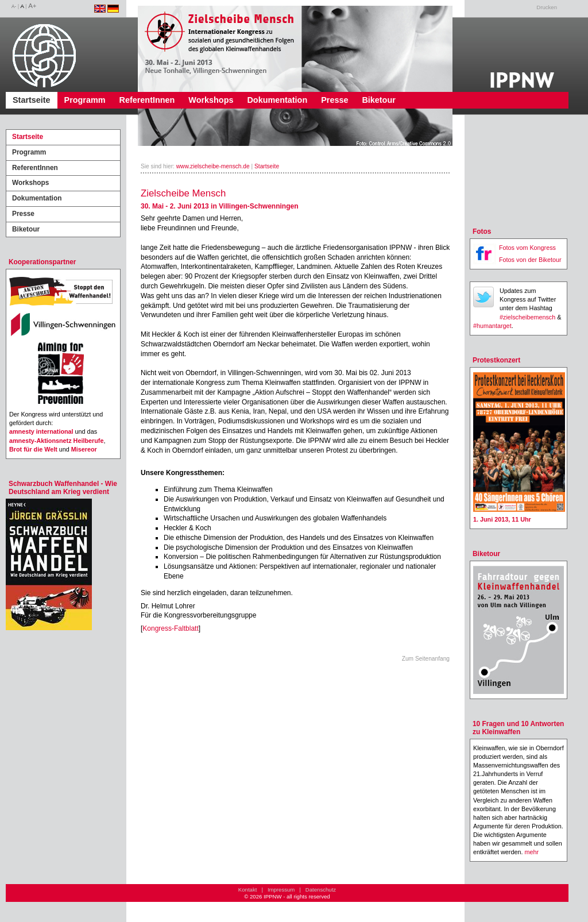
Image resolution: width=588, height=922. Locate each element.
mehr (531, 852)
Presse (334, 100)
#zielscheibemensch (527, 317)
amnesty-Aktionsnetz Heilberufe (56, 441)
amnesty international (41, 431)
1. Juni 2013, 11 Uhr (502, 519)
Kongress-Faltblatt (170, 628)
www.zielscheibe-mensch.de (213, 166)
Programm (85, 100)
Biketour (378, 100)
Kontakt (248, 890)
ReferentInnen (147, 100)
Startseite (32, 100)
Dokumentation (277, 100)
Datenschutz (321, 890)
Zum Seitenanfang (426, 659)
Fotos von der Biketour (530, 260)
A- (14, 7)
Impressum (281, 890)
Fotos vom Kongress (527, 248)
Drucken (547, 7)
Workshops (211, 100)
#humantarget (492, 326)
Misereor (84, 449)
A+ (32, 6)
